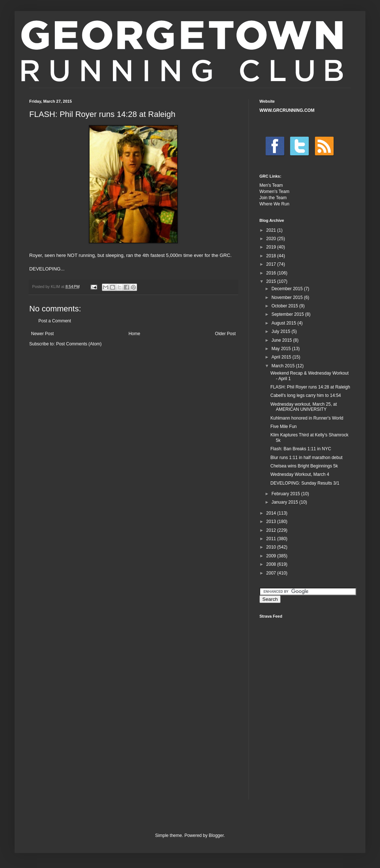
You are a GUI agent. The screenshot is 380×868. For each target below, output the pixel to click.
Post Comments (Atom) (79, 344)
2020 (272, 239)
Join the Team (273, 198)
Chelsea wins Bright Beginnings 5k (304, 466)
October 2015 (285, 306)
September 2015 (288, 314)
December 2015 (288, 289)
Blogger (216, 835)
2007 (272, 573)
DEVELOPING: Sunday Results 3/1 (305, 483)
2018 (272, 256)
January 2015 (285, 502)
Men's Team (271, 185)
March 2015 (284, 366)
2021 (272, 230)
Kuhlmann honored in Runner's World (307, 418)
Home (134, 334)
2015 (272, 281)
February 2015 (286, 494)
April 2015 (282, 357)
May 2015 (282, 349)
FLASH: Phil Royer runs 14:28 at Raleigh (310, 387)
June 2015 (282, 340)
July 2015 (282, 331)
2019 (272, 247)
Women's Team (274, 192)
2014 (272, 513)
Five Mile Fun (284, 427)
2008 (272, 564)
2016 (272, 273)
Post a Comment (55, 321)
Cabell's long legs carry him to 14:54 (306, 395)
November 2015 (288, 297)
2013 (272, 522)
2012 (272, 530)
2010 (272, 547)
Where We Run (274, 204)
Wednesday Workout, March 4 (300, 474)
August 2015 (284, 323)
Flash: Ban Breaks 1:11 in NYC (301, 449)
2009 (272, 556)
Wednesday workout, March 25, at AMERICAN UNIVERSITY (304, 407)
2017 (272, 264)
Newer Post (42, 334)
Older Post (225, 334)
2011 (272, 539)
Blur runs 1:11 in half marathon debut (306, 458)
